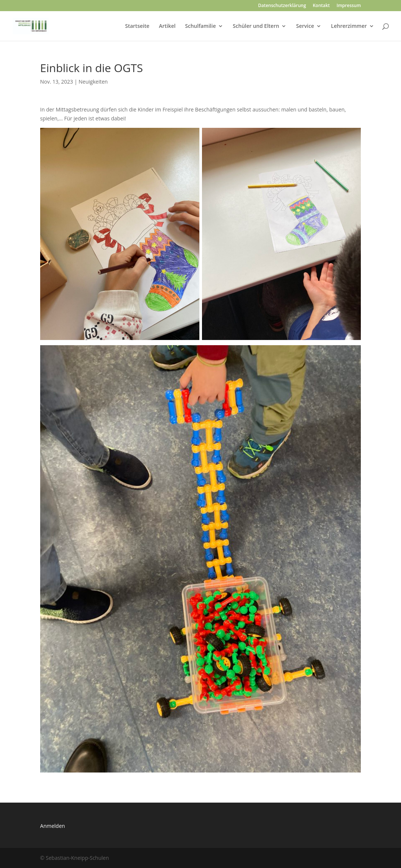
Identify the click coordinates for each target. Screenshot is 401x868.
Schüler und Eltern (256, 26)
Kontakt (321, 6)
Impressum (349, 6)
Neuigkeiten (93, 82)
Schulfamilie (201, 26)
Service (305, 26)
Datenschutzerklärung (282, 6)
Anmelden (53, 826)
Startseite (137, 26)
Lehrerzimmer (349, 26)
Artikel (167, 26)
